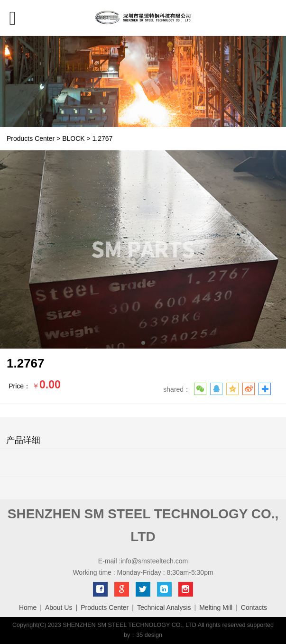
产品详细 (23, 440)
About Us (59, 607)
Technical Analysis (164, 607)
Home (28, 607)
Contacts (254, 607)
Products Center (31, 138)
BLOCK (73, 138)
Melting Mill (216, 607)
